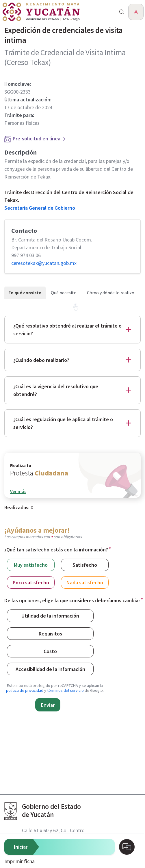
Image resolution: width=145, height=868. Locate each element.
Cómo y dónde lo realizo (111, 293)
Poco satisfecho (31, 582)
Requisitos (50, 633)
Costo (50, 651)
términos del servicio (65, 690)
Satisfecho (85, 565)
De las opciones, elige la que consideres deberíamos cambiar (72, 600)
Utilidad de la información (50, 615)
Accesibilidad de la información (50, 669)
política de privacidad (25, 690)
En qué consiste (25, 293)
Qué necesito (64, 293)
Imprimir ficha (19, 861)
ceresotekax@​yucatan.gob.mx (44, 263)
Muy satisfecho (31, 565)
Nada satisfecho (85, 582)
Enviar (48, 705)
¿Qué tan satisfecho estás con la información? (56, 550)
